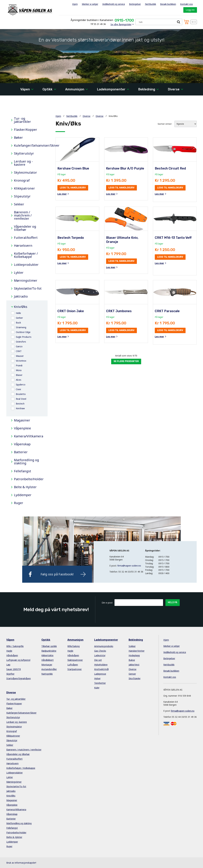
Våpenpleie (22, 428)
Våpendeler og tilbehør (25, 228)
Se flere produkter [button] (126, 361)
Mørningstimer (26, 281)
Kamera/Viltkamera (28, 436)
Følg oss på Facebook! (57, 574)
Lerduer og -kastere (23, 163)
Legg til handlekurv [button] (73, 188)
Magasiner (22, 420)
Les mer (62, 194)
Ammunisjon (75, 89)
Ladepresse (100, 674)
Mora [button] (19, 370)
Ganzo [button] (19, 346)
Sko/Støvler (135, 678)
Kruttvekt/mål (101, 669)
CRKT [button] (19, 351)
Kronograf (22, 180)
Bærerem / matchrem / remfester (23, 215)
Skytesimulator (25, 173)
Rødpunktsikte (49, 651)
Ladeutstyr (100, 655)
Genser (132, 674)
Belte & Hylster (25, 487)
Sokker (132, 646)
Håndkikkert (47, 660)
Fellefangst (23, 471)
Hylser (97, 678)
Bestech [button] (20, 404)
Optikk (47, 89)
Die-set (98, 660)
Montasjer (47, 665)
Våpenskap (22, 444)
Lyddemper (23, 495)
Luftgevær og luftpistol (18, 660)
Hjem (75, 4)
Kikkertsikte (47, 655)
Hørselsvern (23, 246)
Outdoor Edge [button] (23, 332)
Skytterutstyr (24, 153)
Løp (8, 665)
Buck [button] (18, 323)
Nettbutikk (151, 4)
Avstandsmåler (49, 669)
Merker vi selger (90, 4)
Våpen (25, 89)
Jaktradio (21, 296)
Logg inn (190, 10)
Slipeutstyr (22, 196)
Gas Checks (100, 651)
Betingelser (135, 4)
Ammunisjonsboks (104, 646)
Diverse (174, 89)
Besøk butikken (168, 4)
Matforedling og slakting (26, 462)
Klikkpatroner (24, 188)
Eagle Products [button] (24, 337)
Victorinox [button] (21, 361)
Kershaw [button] (20, 408)
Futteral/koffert (26, 238)
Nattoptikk (47, 674)
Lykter (19, 273)
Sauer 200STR (14, 669)
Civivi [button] (18, 389)
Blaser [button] (19, 375)
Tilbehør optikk (49, 646)
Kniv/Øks (21, 307)
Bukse (132, 660)
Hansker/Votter (137, 651)
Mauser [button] (20, 356)
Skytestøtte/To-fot (28, 288)
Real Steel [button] (21, 399)
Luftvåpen (73, 665)
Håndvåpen (12, 655)
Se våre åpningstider (121, 24)
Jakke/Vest (134, 665)
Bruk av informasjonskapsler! (21, 863)
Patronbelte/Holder (28, 479)
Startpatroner (75, 669)
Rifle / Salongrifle (15, 646)
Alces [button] (19, 380)
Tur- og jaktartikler (22, 120)
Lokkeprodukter (26, 265)
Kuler (97, 688)
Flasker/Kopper (26, 130)
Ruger (19, 503)
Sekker (19, 204)
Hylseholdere (101, 665)
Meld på (173, 602)
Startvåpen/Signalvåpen (19, 678)
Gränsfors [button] (21, 342)
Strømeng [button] (21, 327)
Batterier (21, 452)
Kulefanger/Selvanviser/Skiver (28, 146)
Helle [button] (18, 313)
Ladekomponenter (111, 89)
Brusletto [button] (21, 394)
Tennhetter (100, 683)
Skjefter (10, 674)
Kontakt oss (187, 4)
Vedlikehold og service (114, 4)
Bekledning (147, 89)
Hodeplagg (134, 655)
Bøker (18, 138)
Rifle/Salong (74, 646)
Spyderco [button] (21, 385)
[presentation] (139, 614)
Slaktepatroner (75, 660)
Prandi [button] (19, 365)
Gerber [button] (19, 318)
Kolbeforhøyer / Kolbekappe (26, 255)
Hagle (9, 651)
